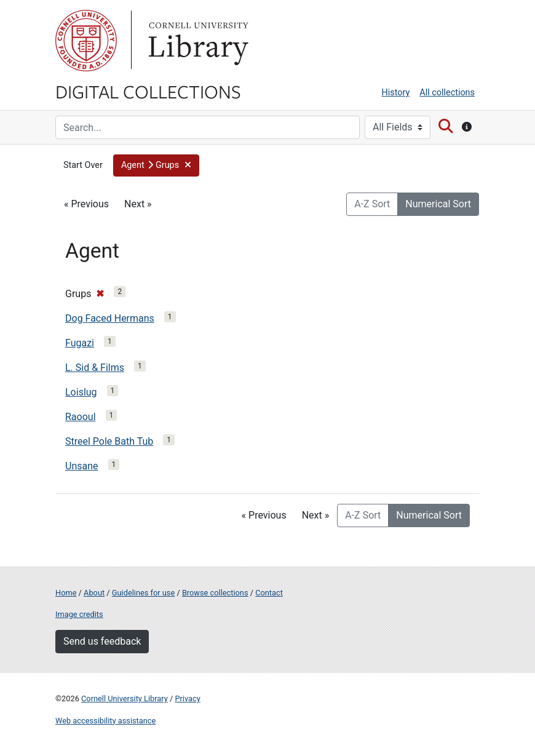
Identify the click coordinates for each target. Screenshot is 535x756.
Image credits (79, 614)
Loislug (81, 392)
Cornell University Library (125, 698)
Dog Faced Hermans (110, 318)
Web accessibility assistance (105, 721)
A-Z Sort (372, 204)
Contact (269, 593)
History (396, 93)
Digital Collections (148, 91)
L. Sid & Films (95, 368)
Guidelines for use (143, 593)
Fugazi (80, 343)
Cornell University (86, 41)
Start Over (83, 165)
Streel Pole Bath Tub (109, 441)
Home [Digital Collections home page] (66, 593)
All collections (447, 93)
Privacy (187, 698)
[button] (157, 165)
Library (197, 41)
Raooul (81, 417)
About (94, 593)
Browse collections (215, 593)
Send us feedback (102, 641)
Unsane (82, 466)
